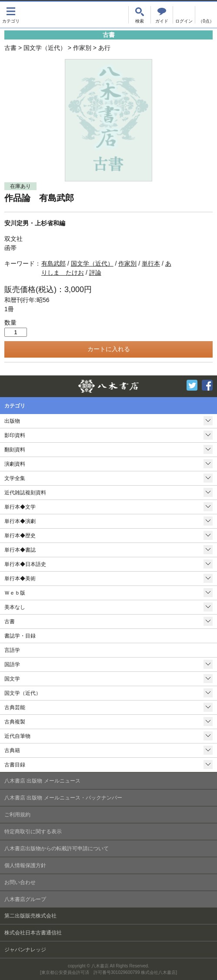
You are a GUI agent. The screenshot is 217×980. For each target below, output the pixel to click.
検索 (140, 15)
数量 (10, 322)
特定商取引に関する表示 (33, 832)
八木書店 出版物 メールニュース (42, 781)
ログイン (184, 15)
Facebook (207, 385)
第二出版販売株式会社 (30, 916)
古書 (10, 48)
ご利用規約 (17, 815)
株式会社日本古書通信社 (33, 933)
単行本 (151, 263)
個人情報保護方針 (25, 865)
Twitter (192, 385)
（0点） (206, 21)
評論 (95, 273)
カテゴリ (11, 15)
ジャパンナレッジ (25, 950)
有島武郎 (53, 263)
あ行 (104, 48)
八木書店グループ (25, 899)
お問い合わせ (20, 882)
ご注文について (162, 15)
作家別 (82, 48)
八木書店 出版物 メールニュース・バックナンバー (63, 798)
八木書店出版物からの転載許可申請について (57, 848)
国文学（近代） (45, 48)
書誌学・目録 (20, 636)
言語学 (12, 650)
